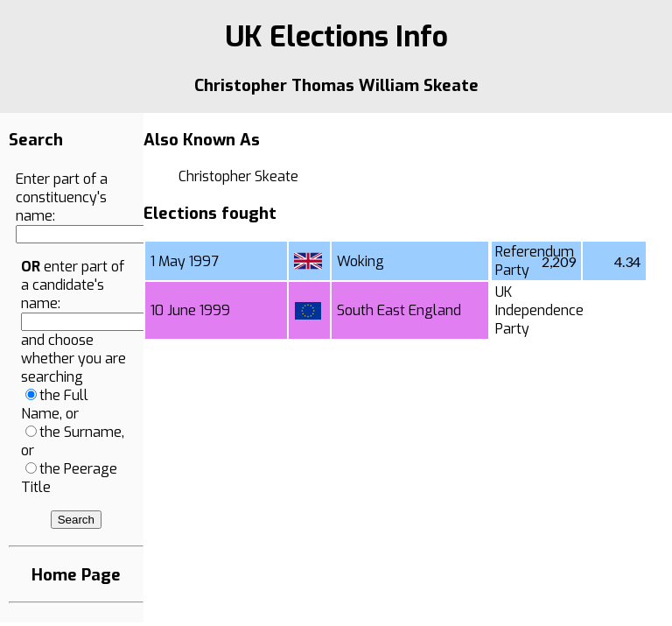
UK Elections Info (336, 37)
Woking (360, 261)
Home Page (76, 575)
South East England (399, 310)
